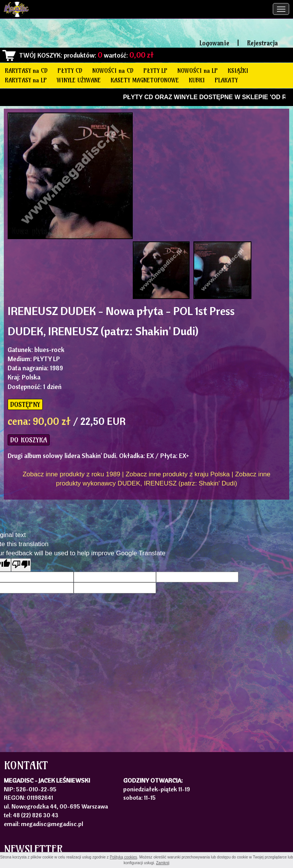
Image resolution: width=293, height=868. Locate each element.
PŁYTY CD (70, 71)
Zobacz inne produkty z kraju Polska (178, 474)
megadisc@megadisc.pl (52, 824)
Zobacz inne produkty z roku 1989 (71, 474)
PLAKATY (226, 80)
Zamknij (163, 863)
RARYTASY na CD (26, 71)
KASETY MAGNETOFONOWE (145, 80)
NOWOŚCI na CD (113, 71)
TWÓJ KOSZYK (40, 55)
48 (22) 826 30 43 (36, 815)
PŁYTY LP (155, 71)
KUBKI (197, 80)
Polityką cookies (124, 857)
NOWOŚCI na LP (198, 71)
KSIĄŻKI (238, 71)
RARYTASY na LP (26, 80)
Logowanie (214, 43)
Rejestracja (262, 43)
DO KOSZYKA (29, 440)
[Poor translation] (21, 565)
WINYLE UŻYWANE (79, 80)
